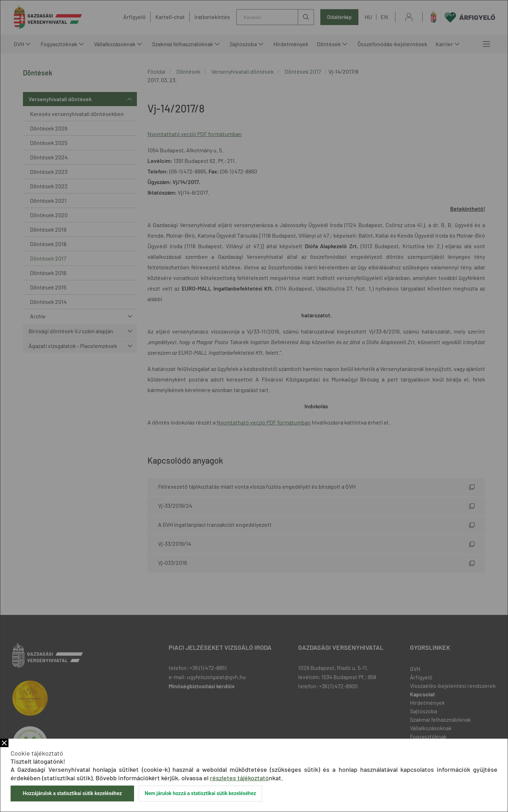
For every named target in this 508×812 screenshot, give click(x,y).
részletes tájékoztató (239, 778)
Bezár (4, 743)
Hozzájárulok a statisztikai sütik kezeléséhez (72, 793)
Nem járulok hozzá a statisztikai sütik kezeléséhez (200, 793)
